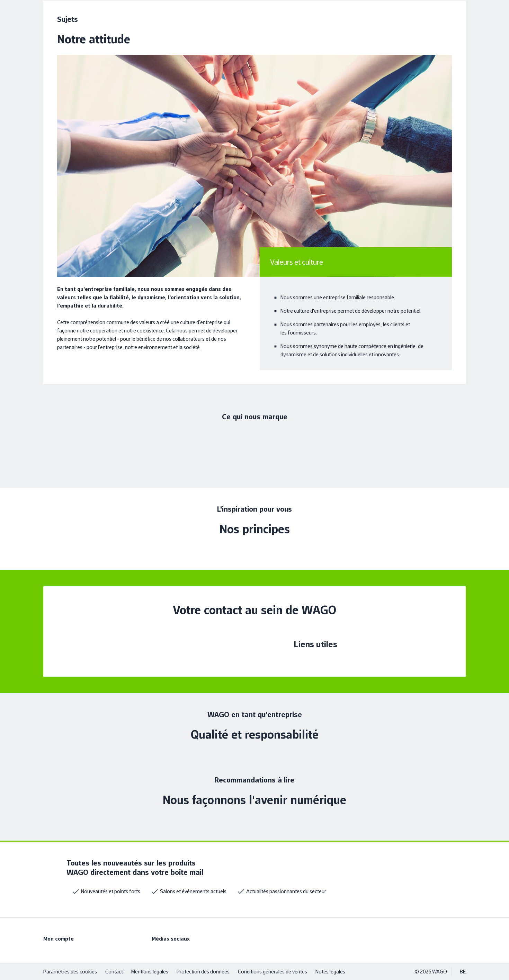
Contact (114, 972)
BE (463, 972)
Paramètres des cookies (70, 972)
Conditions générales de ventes (273, 972)
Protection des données (203, 972)
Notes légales (330, 972)
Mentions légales (150, 972)
